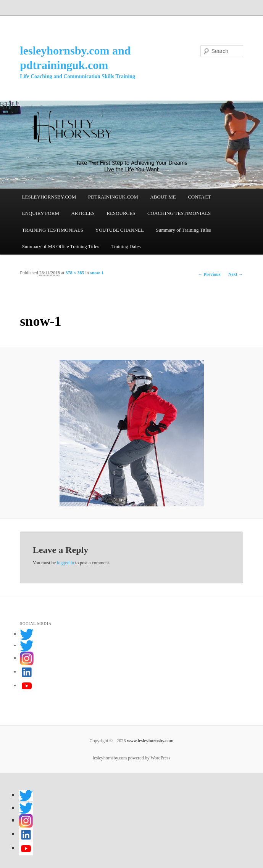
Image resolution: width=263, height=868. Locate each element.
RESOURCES (121, 213)
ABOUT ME (163, 197)
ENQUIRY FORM (41, 213)
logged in (65, 563)
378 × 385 (75, 273)
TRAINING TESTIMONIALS (53, 230)
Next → (236, 274)
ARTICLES (83, 213)
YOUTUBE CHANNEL (120, 230)
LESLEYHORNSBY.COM (49, 197)
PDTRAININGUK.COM (113, 197)
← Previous (209, 274)
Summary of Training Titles (183, 230)
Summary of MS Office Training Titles (61, 246)
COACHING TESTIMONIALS (179, 213)
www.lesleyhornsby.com (149, 741)
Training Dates (126, 246)
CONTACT (199, 197)
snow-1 (97, 273)
